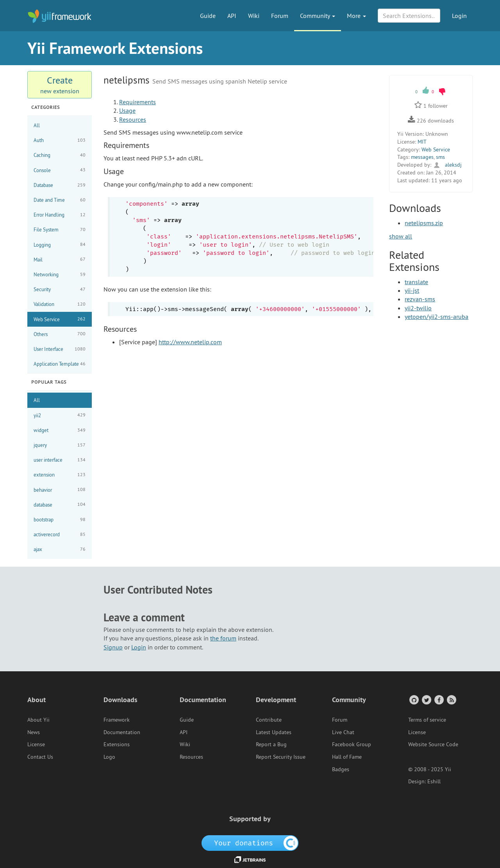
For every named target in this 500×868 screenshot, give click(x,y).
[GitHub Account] (413, 700)
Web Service (60, 319)
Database (60, 185)
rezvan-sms (420, 299)
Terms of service (427, 720)
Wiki (254, 16)
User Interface (60, 349)
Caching (60, 155)
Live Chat (343, 732)
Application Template (60, 364)
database (60, 504)
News (34, 732)
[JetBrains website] (250, 859)
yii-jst (412, 290)
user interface (60, 460)
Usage (127, 110)
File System (60, 230)
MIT (422, 142)
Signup (113, 647)
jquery (60, 445)
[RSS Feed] (451, 700)
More (356, 16)
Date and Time (60, 200)
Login (459, 16)
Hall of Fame (347, 757)
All (37, 125)
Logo (109, 757)
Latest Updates (274, 732)
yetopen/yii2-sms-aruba (437, 317)
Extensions (117, 744)
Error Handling (60, 215)
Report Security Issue (281, 757)
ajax (60, 549)
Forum (280, 16)
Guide (208, 16)
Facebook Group (352, 744)
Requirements (137, 102)
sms (440, 157)
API (232, 16)
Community (318, 16)
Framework (117, 720)
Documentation (122, 732)
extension (60, 475)
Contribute (269, 720)
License (36, 744)
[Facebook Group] (438, 700)
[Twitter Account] (426, 700)
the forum (223, 638)
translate (416, 282)
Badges (341, 769)
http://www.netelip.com (190, 342)
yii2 (60, 415)
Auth (60, 140)
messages (422, 157)
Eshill (434, 781)
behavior (60, 490)
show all (401, 236)
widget (60, 430)
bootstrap (60, 520)
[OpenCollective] (250, 843)
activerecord (60, 534)
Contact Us (40, 757)
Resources (133, 119)
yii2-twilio (418, 308)
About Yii (38, 720)
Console (60, 170)
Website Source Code (433, 744)
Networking (60, 275)
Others (60, 334)
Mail (60, 259)
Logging (60, 245)
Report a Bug (271, 744)
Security (60, 289)
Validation (60, 304)
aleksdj (447, 165)
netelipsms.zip (424, 223)
